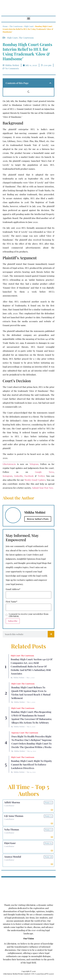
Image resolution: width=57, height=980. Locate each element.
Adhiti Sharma (12, 802)
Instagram (8, 476)
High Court (29, 26)
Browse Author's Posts (38, 519)
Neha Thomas (12, 829)
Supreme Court (18, 733)
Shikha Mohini (19, 677)
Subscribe (13, 621)
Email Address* (13, 589)
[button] (28, 18)
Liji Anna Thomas (14, 816)
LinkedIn (18, 476)
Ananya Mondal (13, 857)
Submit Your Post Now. (43, 488)
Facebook (29, 476)
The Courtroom (16, 26)
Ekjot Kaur (10, 843)
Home (5, 26)
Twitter (41, 476)
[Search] (51, 634)
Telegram (34, 464)
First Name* (11, 602)
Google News (44, 472)
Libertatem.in (9, 464)
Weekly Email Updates (35, 480)
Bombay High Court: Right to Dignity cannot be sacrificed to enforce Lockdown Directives (31, 764)
